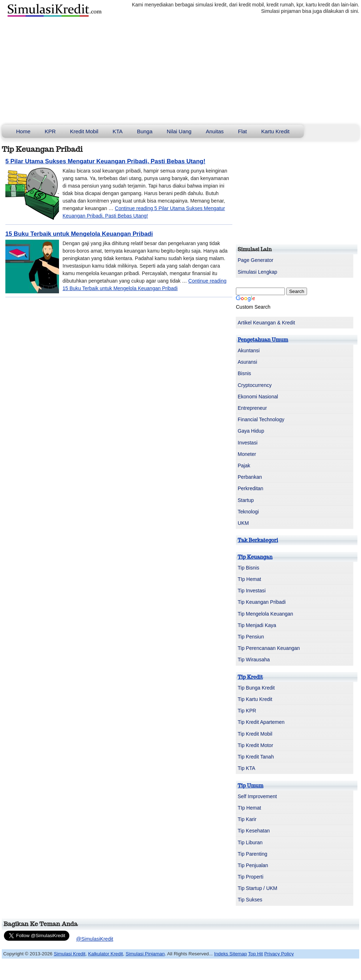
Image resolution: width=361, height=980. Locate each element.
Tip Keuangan (255, 557)
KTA (118, 131)
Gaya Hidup (251, 431)
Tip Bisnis (248, 568)
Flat (243, 131)
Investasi (248, 443)
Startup (246, 500)
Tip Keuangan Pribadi (262, 602)
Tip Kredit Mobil (255, 734)
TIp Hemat (249, 579)
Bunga (145, 131)
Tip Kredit (250, 677)
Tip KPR (247, 711)
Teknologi (248, 512)
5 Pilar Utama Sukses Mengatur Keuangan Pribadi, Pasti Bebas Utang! (105, 161)
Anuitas (215, 131)
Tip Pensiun (251, 637)
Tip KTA (246, 768)
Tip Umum (251, 786)
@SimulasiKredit (95, 939)
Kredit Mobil (84, 131)
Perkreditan (251, 488)
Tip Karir (247, 819)
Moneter (247, 454)
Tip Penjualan (253, 865)
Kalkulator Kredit (105, 954)
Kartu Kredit (275, 131)
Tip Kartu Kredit (255, 699)
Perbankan (250, 477)
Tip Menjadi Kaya (257, 625)
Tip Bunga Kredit (256, 688)
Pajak (244, 466)
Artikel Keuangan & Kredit (266, 323)
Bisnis (244, 373)
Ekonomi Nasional (258, 397)
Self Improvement (257, 796)
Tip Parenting (253, 854)
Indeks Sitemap (231, 954)
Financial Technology (261, 419)
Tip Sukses (250, 900)
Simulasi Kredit (70, 954)
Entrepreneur (252, 408)
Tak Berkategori (258, 540)
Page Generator (256, 260)
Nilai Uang (179, 131)
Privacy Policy (279, 954)
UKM (243, 523)
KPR (50, 131)
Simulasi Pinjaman (145, 954)
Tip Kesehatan (254, 831)
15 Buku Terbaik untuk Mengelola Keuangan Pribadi (79, 234)
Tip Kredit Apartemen (261, 722)
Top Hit (255, 954)
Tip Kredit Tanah (256, 757)
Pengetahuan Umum (263, 340)
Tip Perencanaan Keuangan (269, 648)
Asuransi (247, 362)
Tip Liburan (250, 842)
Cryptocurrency (255, 385)
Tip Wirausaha (254, 660)
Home (23, 131)
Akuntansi (249, 350)
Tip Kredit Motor (255, 745)
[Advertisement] (180, 71)
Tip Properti (251, 877)
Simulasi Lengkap (258, 272)
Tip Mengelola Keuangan (265, 614)
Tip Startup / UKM (258, 888)
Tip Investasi (252, 591)
